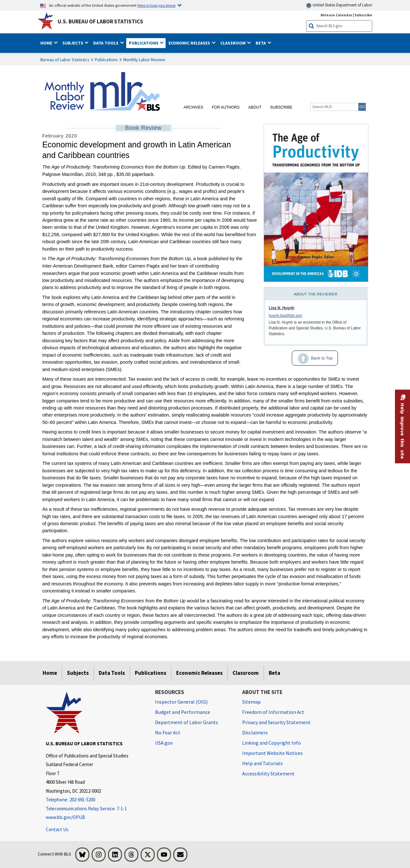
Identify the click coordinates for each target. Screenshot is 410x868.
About (255, 107)
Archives (193, 107)
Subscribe (281, 107)
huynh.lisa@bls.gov (285, 316)
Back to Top (312, 359)
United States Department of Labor (339, 5)
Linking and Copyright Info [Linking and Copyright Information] (271, 743)
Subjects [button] (73, 43)
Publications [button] (144, 43)
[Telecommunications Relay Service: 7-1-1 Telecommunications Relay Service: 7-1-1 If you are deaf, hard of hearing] (96, 809)
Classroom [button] (234, 43)
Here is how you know (156, 5)
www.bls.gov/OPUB (66, 817)
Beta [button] (261, 43)
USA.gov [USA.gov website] (164, 743)
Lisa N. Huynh (282, 308)
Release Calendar (336, 15)
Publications (106, 60)
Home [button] (47, 43)
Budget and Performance (183, 712)
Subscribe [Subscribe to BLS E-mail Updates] (363, 15)
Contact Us (57, 829)
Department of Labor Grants (187, 722)
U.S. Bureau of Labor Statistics (100, 21)
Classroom (246, 673)
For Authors (226, 107)
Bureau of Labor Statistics (65, 60)
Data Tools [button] (106, 43)
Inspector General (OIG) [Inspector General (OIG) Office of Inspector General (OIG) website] (181, 702)
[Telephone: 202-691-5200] (96, 800)
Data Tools (112, 673)
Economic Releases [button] (190, 43)
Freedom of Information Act (273, 712)
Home (50, 673)
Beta (275, 673)
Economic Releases (199, 673)
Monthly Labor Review (144, 60)
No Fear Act (168, 732)
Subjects (78, 673)
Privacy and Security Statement (276, 722)
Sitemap (251, 702)
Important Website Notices (272, 753)
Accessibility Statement (268, 773)
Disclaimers (255, 732)
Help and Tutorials (262, 763)
